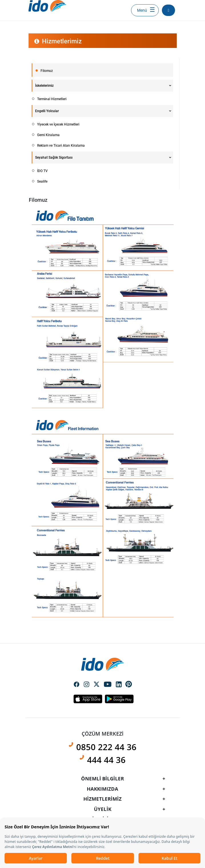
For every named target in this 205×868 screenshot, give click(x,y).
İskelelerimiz (44, 86)
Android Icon (118, 699)
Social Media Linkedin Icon (119, 685)
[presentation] (102, 422)
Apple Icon (88, 699)
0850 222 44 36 (106, 747)
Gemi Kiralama (48, 135)
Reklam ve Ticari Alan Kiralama (61, 146)
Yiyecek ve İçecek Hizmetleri (58, 124)
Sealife (42, 181)
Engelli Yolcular (47, 111)
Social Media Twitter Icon (97, 685)
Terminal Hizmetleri (51, 99)
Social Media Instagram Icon (87, 685)
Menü (142, 10)
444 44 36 (106, 760)
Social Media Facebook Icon (77, 685)
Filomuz (46, 71)
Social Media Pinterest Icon (129, 684)
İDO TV (42, 171)
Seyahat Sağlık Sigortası (54, 158)
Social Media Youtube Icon (108, 685)
